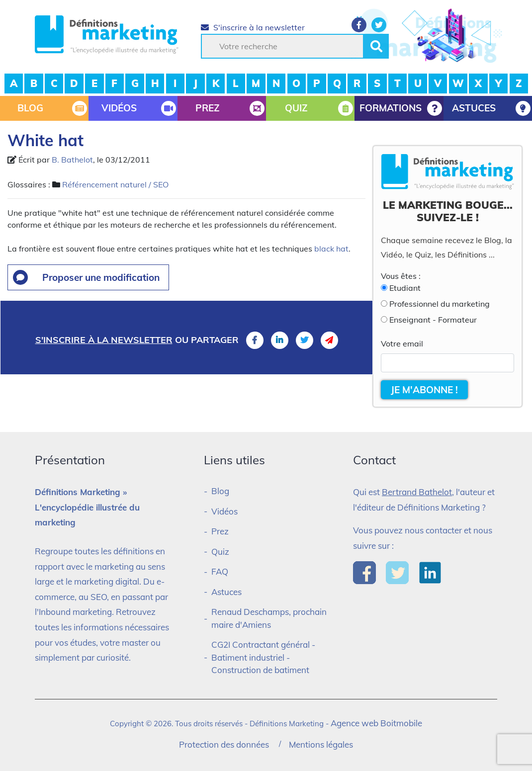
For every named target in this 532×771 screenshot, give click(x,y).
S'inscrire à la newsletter (253, 27)
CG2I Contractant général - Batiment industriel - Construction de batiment (263, 657)
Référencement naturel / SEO (115, 184)
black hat (331, 249)
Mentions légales (321, 744)
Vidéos (224, 511)
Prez (220, 531)
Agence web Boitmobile (376, 723)
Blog (220, 491)
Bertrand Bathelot (417, 492)
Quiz (220, 552)
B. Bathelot (72, 160)
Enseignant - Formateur (433, 320)
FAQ (220, 571)
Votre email (402, 343)
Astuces (226, 592)
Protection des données (224, 744)
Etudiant (405, 288)
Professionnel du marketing (440, 304)
